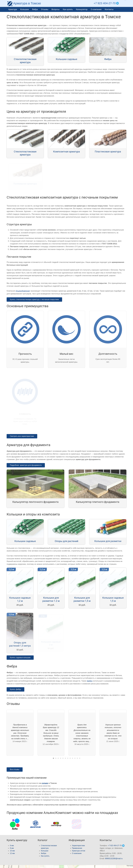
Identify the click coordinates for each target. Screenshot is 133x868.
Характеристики (78, 846)
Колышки (45, 851)
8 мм (12, 848)
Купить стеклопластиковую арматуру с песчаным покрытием (34, 299)
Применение (77, 848)
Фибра (35, 9)
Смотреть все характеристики (22, 436)
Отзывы (45, 9)
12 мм (12, 853)
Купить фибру (15, 689)
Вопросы (56, 9)
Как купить (68, 9)
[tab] (53, 758)
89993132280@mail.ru (114, 859)
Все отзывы (15, 769)
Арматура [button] (13, 9)
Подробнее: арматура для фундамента (26, 465)
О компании (96, 9)
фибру (90, 681)
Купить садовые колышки (20, 658)
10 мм (12, 851)
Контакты (109, 9)
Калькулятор (82, 9)
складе (45, 783)
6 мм (12, 846)
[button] (125, 3)
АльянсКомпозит (23, 291)
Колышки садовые (66, 59)
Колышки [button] (24, 9)
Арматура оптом (79, 851)
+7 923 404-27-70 (105, 3)
